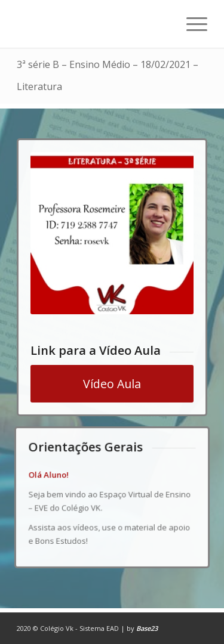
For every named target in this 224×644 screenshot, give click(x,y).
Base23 (147, 628)
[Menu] (191, 24)
